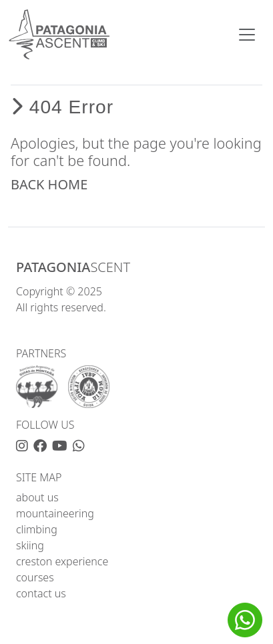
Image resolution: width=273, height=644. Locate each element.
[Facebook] (43, 446)
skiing (30, 545)
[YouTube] (62, 446)
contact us (41, 593)
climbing (37, 529)
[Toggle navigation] (247, 35)
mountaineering (55, 513)
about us (37, 497)
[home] (59, 34)
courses (35, 577)
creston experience (62, 561)
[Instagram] (25, 446)
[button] (245, 620)
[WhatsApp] (79, 446)
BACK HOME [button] (49, 184)
